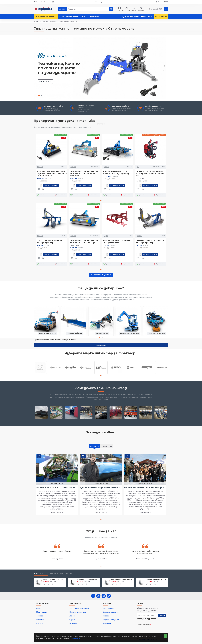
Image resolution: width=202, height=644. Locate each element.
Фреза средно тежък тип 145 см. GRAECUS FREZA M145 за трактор (84, 243)
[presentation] (151, 630)
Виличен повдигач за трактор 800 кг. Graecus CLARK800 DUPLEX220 (156, 579)
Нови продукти (41, 574)
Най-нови (94, 446)
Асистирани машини (47, 333)
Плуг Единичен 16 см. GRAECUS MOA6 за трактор (150, 242)
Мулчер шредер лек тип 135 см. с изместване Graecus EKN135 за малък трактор (52, 174)
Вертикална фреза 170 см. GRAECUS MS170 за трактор (116, 173)
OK (165, 636)
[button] (100, 200)
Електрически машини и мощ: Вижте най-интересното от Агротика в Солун (57, 488)
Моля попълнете (143, 625)
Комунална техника (157, 333)
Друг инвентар (102, 333)
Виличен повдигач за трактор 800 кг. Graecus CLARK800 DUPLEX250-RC (54, 579)
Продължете (101, 345)
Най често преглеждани (61, 574)
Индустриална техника (129, 333)
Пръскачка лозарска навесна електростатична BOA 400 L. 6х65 (151, 174)
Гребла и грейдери (75, 333)
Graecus (40, 167)
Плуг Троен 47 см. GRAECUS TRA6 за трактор (49, 242)
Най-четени (107, 446)
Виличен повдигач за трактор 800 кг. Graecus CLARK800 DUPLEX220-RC (122, 579)
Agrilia (106, 236)
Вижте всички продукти (100, 275)
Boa (138, 167)
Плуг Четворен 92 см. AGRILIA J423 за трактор (117, 242)
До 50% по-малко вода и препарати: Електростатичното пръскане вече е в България (101, 488)
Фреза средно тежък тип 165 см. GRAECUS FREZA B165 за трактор (84, 174)
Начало (36, 21)
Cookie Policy (75, 638)
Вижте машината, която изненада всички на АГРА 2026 (145, 488)
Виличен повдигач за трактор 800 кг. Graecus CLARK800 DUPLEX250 (88, 579)
